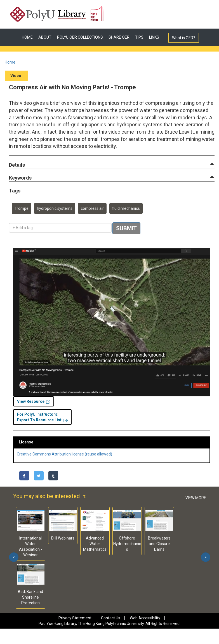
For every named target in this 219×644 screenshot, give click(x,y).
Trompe (22, 208)
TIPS (139, 37)
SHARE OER (119, 37)
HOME (27, 37)
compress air (92, 208)
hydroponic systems (55, 208)
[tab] (112, 165)
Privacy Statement (75, 618)
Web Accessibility (145, 618)
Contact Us (111, 618)
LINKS (154, 37)
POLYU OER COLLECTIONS (80, 37)
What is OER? (184, 38)
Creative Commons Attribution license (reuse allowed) (64, 454)
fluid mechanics (126, 208)
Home (10, 62)
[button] (17, 165)
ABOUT (45, 37)
